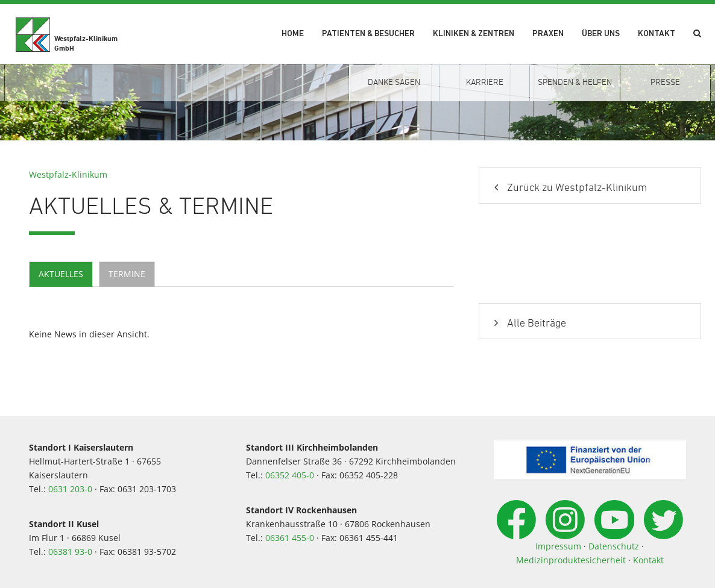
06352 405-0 (290, 475)
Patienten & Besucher (368, 34)
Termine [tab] (127, 274)
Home (293, 34)
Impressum (558, 546)
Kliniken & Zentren (474, 34)
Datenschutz (614, 546)
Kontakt (657, 34)
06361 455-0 (290, 538)
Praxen (548, 34)
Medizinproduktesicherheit (571, 560)
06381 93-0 (70, 552)
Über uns (601, 34)
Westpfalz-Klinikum (68, 174)
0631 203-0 (70, 489)
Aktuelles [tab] (61, 274)
